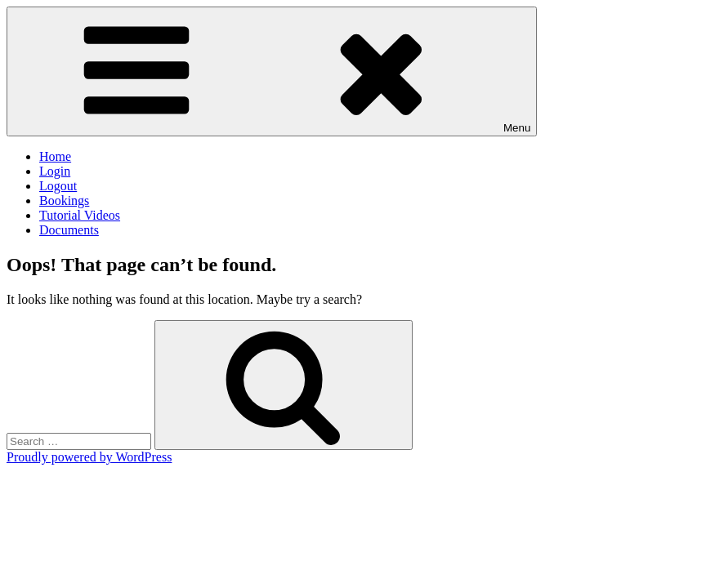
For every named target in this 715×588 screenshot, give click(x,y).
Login (55, 171)
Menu (272, 71)
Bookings (64, 200)
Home (55, 156)
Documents (69, 230)
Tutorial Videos (80, 215)
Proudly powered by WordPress (89, 457)
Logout (58, 186)
